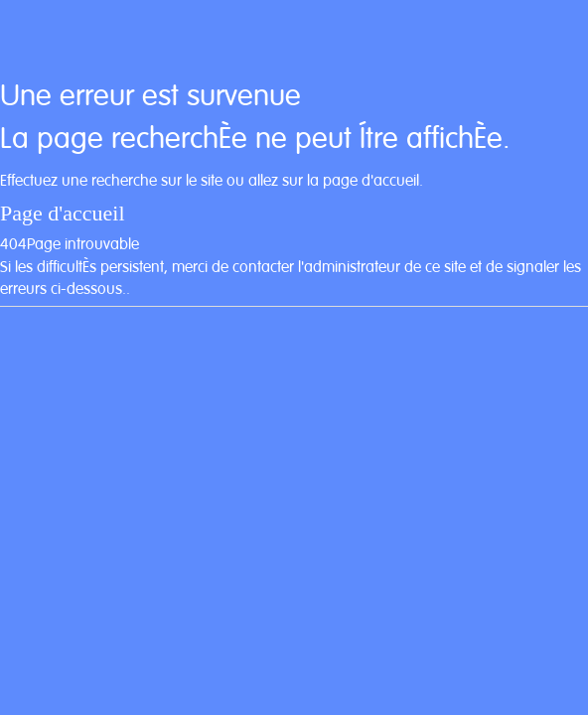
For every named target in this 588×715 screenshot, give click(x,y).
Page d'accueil (63, 213)
